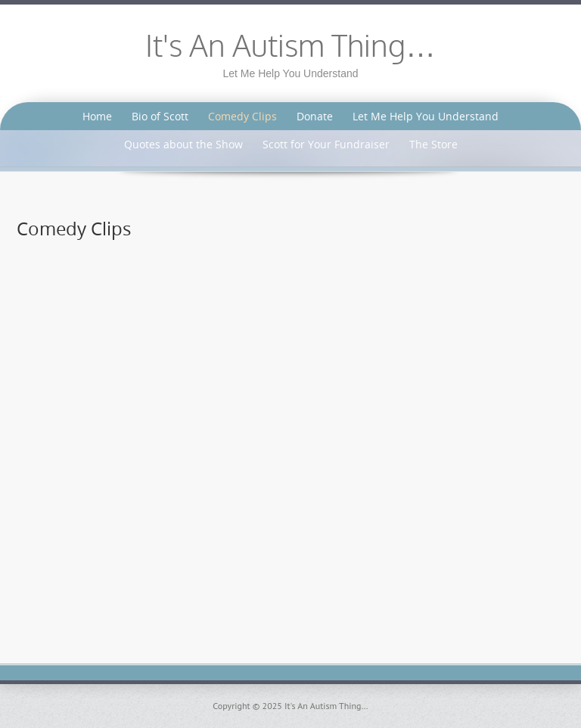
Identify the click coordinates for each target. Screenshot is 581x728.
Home (97, 116)
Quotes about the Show (183, 144)
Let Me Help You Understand (426, 116)
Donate (315, 116)
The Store (433, 144)
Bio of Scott (160, 116)
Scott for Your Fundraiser (326, 144)
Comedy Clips (242, 116)
